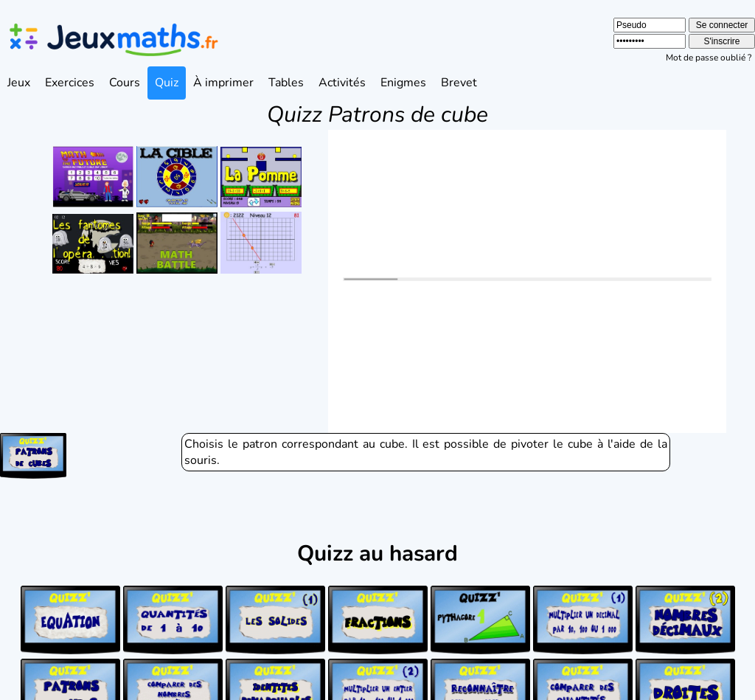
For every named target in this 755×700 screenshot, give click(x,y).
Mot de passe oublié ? (709, 58)
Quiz (167, 83)
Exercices (70, 83)
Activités (342, 83)
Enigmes (403, 83)
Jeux (19, 83)
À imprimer (223, 83)
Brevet (459, 83)
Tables (286, 83)
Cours (125, 83)
